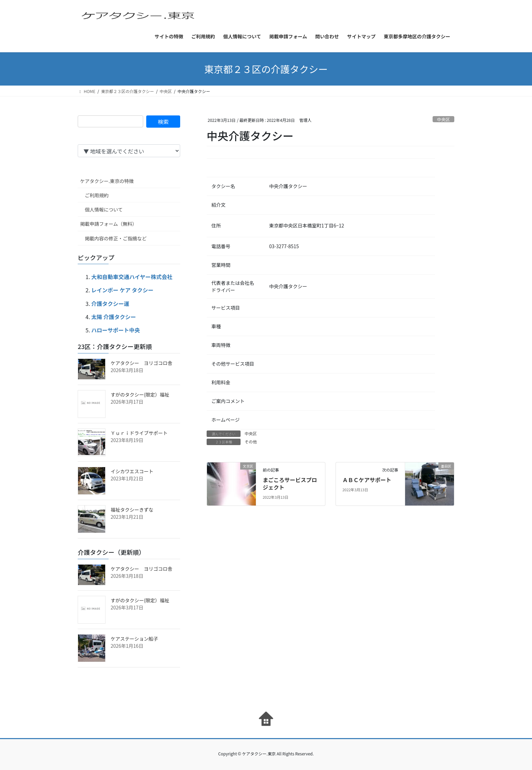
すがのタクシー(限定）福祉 (140, 395)
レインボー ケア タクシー (122, 290)
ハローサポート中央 (116, 330)
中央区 (443, 119)
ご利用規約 (97, 195)
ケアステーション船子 (134, 639)
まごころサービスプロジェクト (290, 483)
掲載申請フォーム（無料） (109, 224)
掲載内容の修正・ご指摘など (116, 238)
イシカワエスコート (132, 471)
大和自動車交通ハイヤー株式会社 (132, 277)
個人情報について (104, 209)
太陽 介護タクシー (114, 317)
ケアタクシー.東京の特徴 (107, 181)
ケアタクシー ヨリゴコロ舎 (141, 363)
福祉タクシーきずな (132, 510)
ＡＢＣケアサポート (367, 480)
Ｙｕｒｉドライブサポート (139, 433)
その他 (251, 442)
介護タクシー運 (110, 304)
